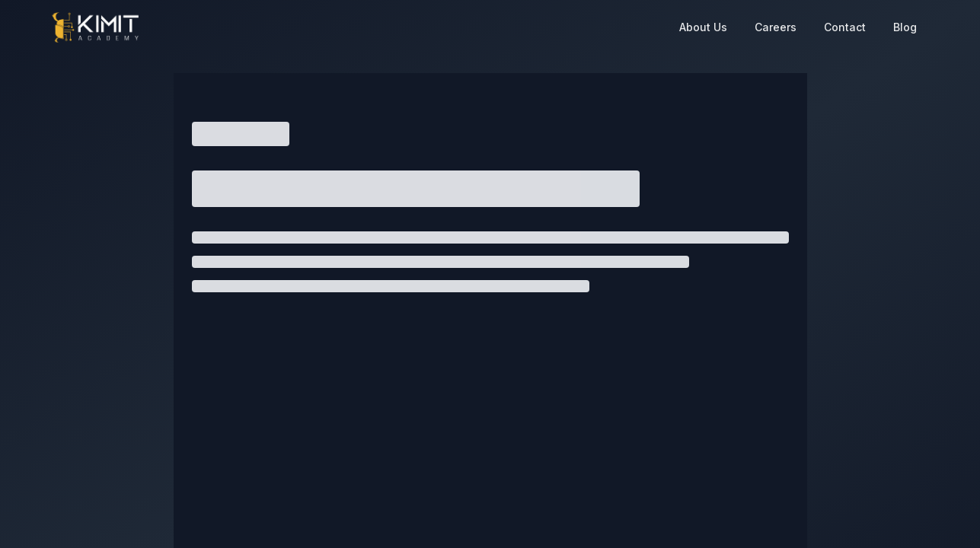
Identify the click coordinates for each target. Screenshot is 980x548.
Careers (776, 27)
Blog (905, 27)
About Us (703, 27)
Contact (845, 27)
